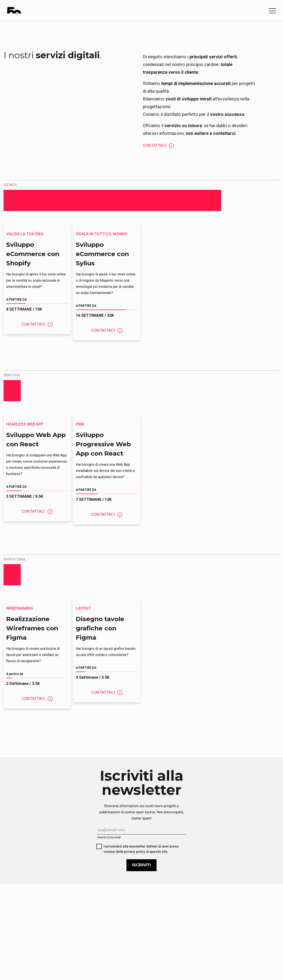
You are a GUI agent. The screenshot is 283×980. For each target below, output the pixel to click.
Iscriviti (141, 865)
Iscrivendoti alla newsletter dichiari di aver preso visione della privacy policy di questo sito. (141, 849)
